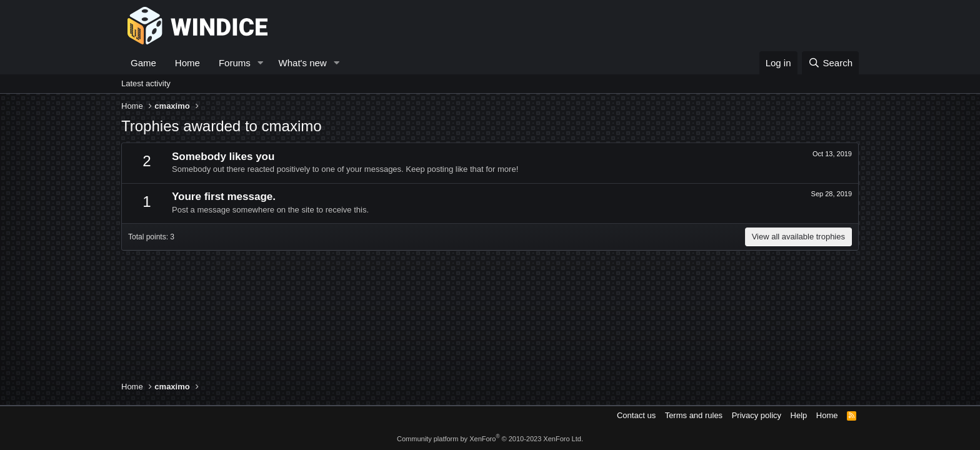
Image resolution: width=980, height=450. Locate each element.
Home (187, 63)
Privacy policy (757, 415)
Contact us (636, 415)
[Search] (830, 63)
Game (143, 63)
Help (799, 415)
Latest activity (146, 83)
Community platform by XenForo (490, 439)
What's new (303, 63)
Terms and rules (694, 415)
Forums (235, 63)
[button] (261, 63)
